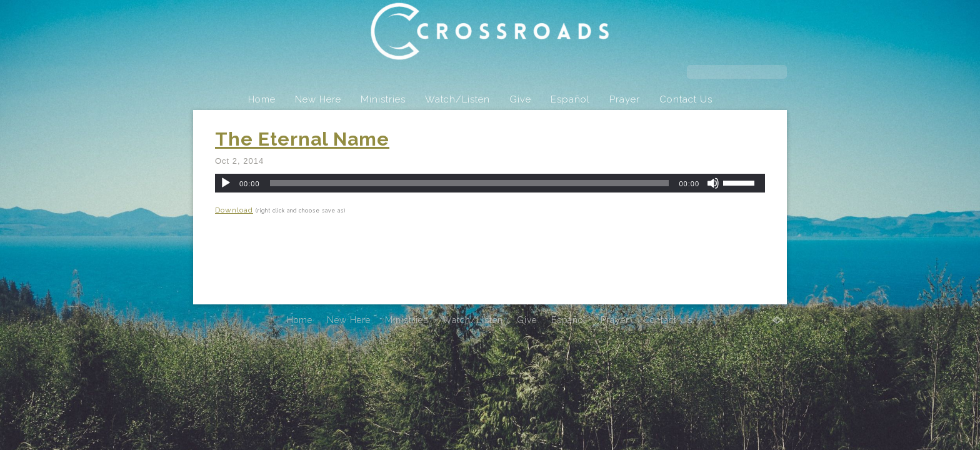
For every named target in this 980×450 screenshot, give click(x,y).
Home (262, 99)
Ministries (383, 99)
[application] (490, 183)
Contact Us (686, 99)
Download (234, 210)
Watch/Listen (457, 99)
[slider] (470, 183)
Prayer (625, 99)
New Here (318, 99)
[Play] (226, 183)
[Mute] (713, 183)
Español (570, 99)
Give (520, 99)
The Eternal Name (302, 139)
